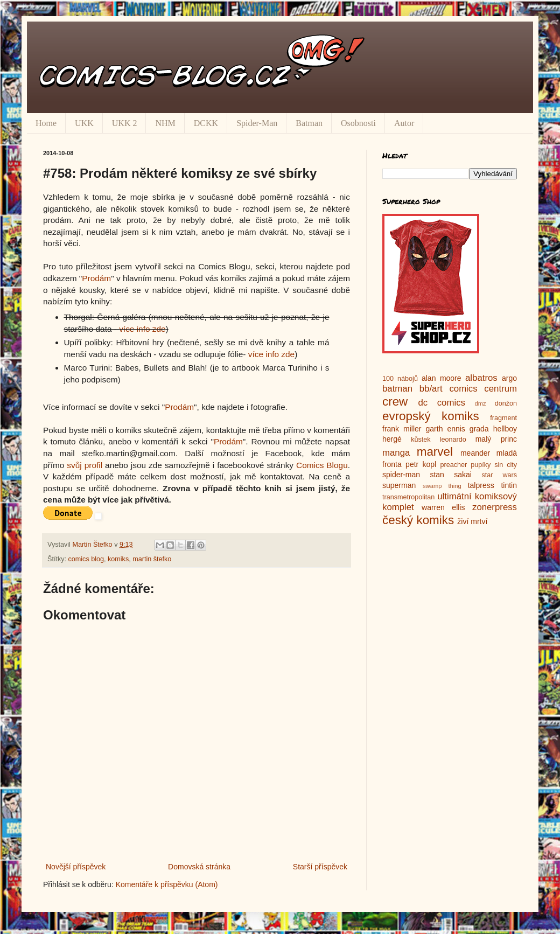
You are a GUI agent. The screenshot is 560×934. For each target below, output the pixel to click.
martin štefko (152, 559)
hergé (392, 439)
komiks (118, 559)
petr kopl (421, 464)
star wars (499, 475)
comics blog (86, 559)
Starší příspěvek (320, 867)
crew (395, 402)
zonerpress (495, 507)
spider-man (401, 475)
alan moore (442, 378)
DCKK (206, 123)
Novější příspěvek (76, 867)
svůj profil (85, 465)
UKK (84, 123)
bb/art (431, 389)
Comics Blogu (322, 465)
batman (397, 389)
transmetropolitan (408, 497)
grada (479, 429)
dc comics (442, 403)
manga (396, 453)
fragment (503, 418)
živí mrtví (472, 521)
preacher (454, 465)
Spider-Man (257, 123)
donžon (506, 403)
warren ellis (443, 507)
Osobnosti (358, 123)
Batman (309, 123)
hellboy (505, 429)
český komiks (418, 520)
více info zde (142, 329)
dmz (481, 403)
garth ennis (446, 429)
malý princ (496, 439)
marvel (435, 452)
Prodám (96, 278)
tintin (509, 485)
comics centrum (483, 389)
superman (399, 485)
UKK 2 (125, 123)
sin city (506, 465)
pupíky (481, 465)
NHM (165, 123)
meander (475, 453)
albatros (481, 378)
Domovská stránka (199, 867)
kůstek (421, 440)
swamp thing (442, 486)
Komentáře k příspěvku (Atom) (167, 884)
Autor (404, 123)
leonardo (453, 440)
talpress (481, 485)
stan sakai (451, 475)
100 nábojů (400, 379)
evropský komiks (431, 416)
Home (46, 123)
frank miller (402, 429)
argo (509, 378)
